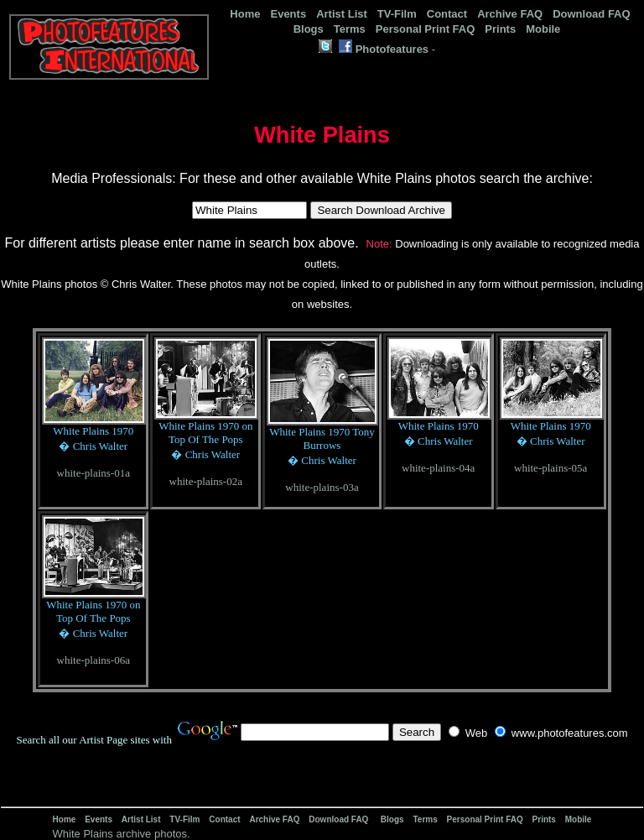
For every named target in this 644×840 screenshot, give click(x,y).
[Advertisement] (395, 831)
